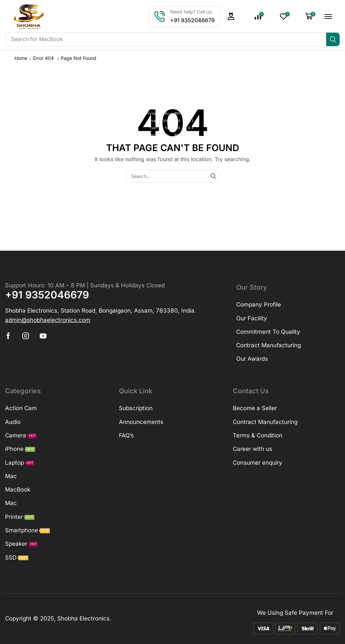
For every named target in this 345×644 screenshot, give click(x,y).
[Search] (333, 39)
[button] (231, 16)
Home (21, 58)
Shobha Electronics (83, 618)
